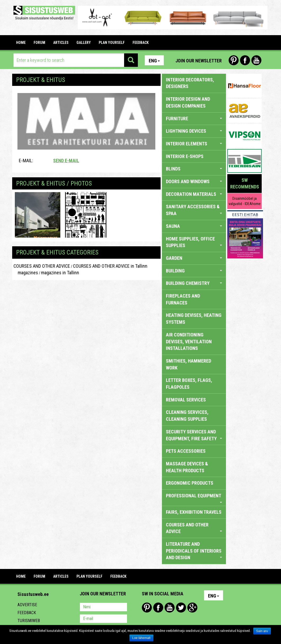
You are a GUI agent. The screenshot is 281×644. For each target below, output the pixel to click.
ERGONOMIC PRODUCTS (190, 483)
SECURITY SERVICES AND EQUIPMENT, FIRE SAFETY (194, 435)
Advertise (27, 605)
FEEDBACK (141, 43)
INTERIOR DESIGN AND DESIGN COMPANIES (188, 102)
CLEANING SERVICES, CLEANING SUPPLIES (187, 416)
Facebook (245, 60)
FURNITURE (194, 119)
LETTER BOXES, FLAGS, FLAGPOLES (189, 384)
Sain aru (262, 631)
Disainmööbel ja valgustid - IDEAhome (245, 201)
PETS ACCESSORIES (186, 451)
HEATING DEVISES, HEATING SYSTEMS (194, 319)
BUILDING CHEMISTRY (194, 283)
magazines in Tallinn (60, 273)
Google (192, 608)
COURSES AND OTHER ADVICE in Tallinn (110, 266)
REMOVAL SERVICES (186, 400)
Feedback (27, 613)
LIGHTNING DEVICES (194, 131)
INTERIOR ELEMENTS (194, 144)
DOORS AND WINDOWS (194, 181)
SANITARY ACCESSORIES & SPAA (194, 210)
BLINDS (194, 169)
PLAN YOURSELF (112, 43)
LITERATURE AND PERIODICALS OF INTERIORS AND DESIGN (194, 551)
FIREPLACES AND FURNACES (183, 299)
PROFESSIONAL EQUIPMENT (194, 498)
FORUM (39, 43)
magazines (26, 273)
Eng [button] (154, 61)
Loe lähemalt (141, 638)
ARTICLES (61, 43)
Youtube (256, 60)
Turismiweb (29, 621)
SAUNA (194, 226)
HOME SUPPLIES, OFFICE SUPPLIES (194, 242)
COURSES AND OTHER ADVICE (42, 266)
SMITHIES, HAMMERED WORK (189, 364)
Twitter (181, 608)
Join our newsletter (199, 61)
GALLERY (84, 43)
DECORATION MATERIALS (194, 194)
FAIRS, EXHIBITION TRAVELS (194, 512)
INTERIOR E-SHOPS (185, 156)
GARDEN (194, 258)
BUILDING (194, 271)
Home (21, 43)
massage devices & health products (187, 467)
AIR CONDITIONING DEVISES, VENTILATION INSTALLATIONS (189, 341)
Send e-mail (66, 161)
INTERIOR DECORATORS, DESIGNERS (190, 83)
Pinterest (234, 60)
